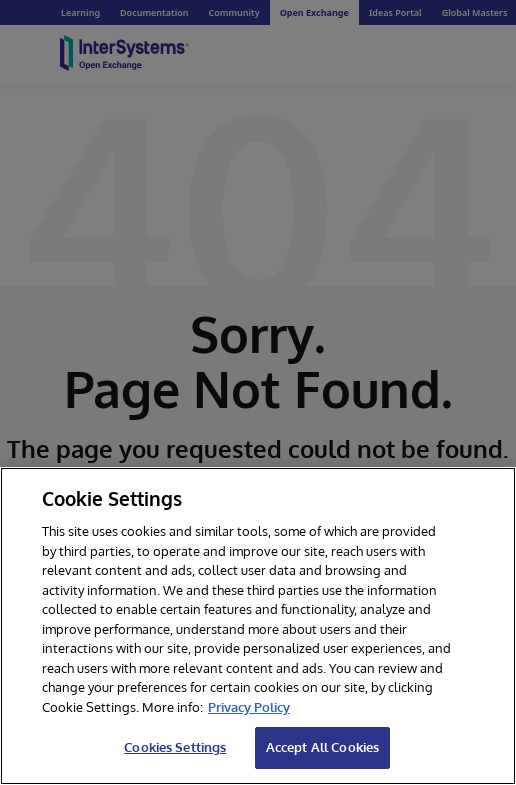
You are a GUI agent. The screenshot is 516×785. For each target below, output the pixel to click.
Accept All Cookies (322, 747)
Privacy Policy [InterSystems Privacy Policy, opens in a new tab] (249, 707)
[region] (258, 626)
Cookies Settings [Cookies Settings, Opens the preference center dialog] (175, 747)
